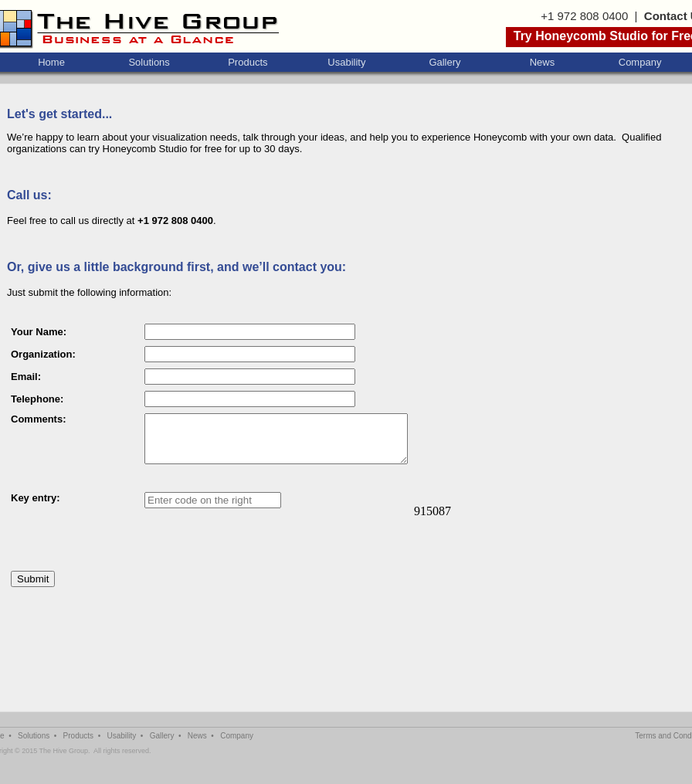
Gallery (444, 62)
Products (248, 62)
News (543, 62)
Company (640, 62)
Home (51, 62)
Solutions (149, 62)
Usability (346, 62)
